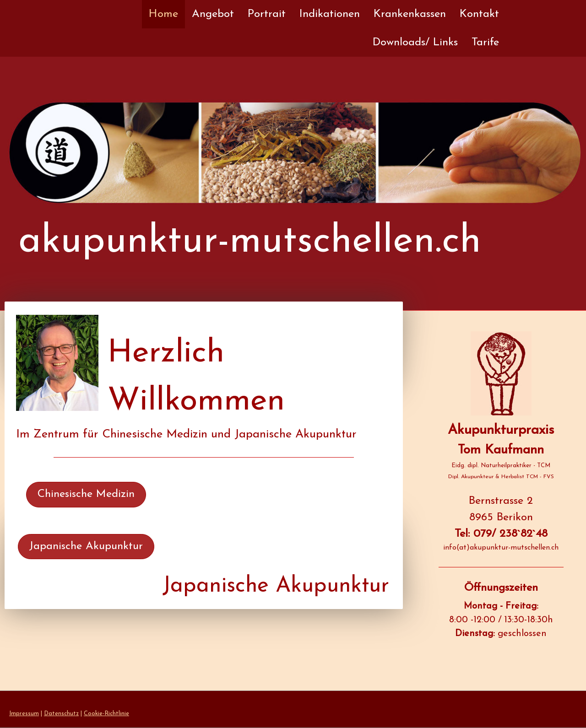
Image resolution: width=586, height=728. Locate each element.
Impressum (24, 714)
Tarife (485, 43)
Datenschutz (61, 714)
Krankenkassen (410, 14)
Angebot (213, 14)
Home (163, 14)
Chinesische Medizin (86, 494)
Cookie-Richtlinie (106, 714)
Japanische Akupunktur (86, 546)
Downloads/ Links (415, 43)
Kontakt (479, 14)
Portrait (267, 14)
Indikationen (330, 14)
